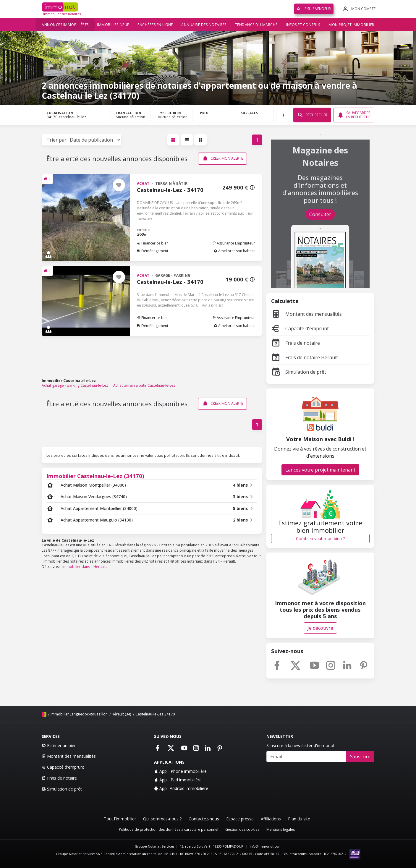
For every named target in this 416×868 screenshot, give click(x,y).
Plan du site (299, 819)
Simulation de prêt (299, 372)
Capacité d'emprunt (300, 328)
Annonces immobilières (65, 25)
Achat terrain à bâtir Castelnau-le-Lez (144, 385)
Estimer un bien (59, 745)
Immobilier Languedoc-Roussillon (79, 714)
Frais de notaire (296, 343)
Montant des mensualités (306, 314)
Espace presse (240, 819)
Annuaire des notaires (204, 25)
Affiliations (271, 819)
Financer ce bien (153, 243)
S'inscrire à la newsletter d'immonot (301, 745)
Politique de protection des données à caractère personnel (169, 829)
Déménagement (153, 251)
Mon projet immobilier (351, 25)
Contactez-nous (204, 819)
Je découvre (320, 628)
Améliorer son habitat (234, 251)
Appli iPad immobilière (178, 780)
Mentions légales (281, 829)
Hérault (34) (122, 714)
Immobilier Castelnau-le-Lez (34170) (95, 476)
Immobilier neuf (113, 25)
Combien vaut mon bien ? (320, 539)
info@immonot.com (266, 846)
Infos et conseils (303, 25)
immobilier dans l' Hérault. (85, 567)
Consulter (320, 214)
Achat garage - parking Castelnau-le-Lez (75, 385)
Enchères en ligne (155, 25)
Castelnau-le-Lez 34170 (155, 714)
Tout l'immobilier (120, 819)
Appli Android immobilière (181, 788)
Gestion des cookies (242, 829)
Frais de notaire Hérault (305, 357)
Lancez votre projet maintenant (320, 470)
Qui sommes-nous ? (162, 819)
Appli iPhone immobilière (180, 771)
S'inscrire (360, 757)
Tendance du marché (256, 25)
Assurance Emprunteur (234, 243)
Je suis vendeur (314, 9)
